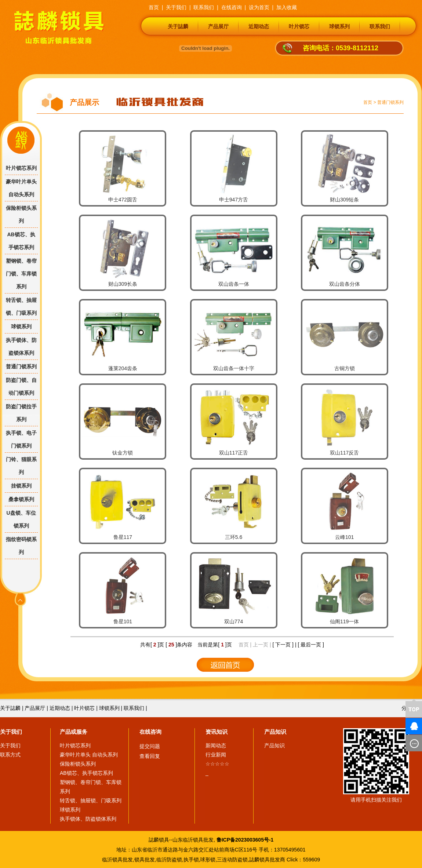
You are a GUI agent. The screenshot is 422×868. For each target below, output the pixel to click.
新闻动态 (216, 745)
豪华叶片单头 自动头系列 (21, 188)
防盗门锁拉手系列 (21, 413)
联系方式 (10, 755)
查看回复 (150, 756)
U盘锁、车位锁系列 (21, 519)
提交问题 (150, 746)
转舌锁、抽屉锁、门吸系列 (21, 307)
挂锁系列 (21, 486)
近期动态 (259, 26)
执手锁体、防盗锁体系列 (21, 347)
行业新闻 (216, 755)
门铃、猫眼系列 (21, 466)
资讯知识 (217, 732)
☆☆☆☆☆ (217, 764)
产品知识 (275, 732)
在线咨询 (150, 732)
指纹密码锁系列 (21, 546)
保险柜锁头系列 (21, 214)
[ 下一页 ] (283, 645)
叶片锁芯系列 (21, 168)
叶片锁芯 (299, 26)
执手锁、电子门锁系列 (21, 439)
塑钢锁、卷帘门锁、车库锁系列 (21, 274)
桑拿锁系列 (21, 499)
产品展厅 (218, 26)
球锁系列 (339, 26)
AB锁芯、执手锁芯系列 (21, 241)
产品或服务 (74, 732)
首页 (368, 102)
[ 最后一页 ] (311, 645)
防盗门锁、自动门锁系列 (21, 386)
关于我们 (11, 732)
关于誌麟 (178, 26)
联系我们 (380, 26)
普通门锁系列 (390, 102)
